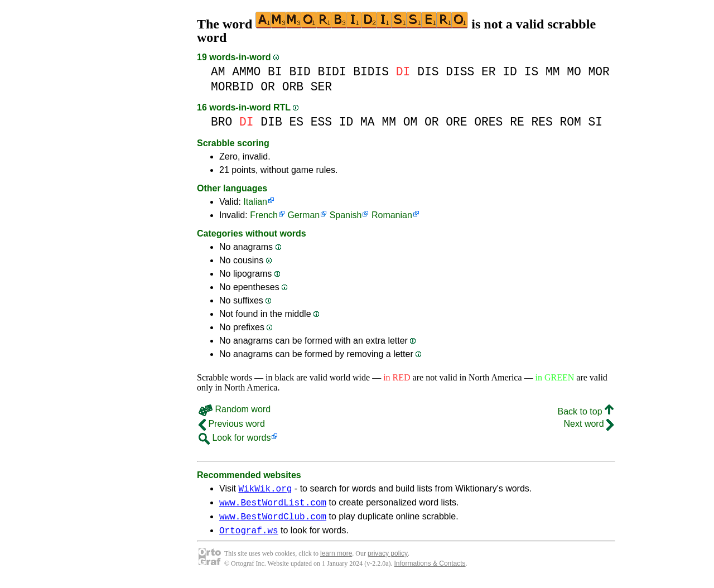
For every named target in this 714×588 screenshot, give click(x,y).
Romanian (392, 215)
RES (542, 122)
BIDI (332, 72)
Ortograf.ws (249, 537)
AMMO (246, 72)
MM (553, 72)
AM (218, 72)
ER (489, 72)
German (303, 215)
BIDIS (371, 72)
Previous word (232, 424)
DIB (271, 122)
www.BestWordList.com (273, 505)
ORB (293, 87)
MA (368, 122)
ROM (570, 122)
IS (532, 72)
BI (275, 72)
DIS (428, 72)
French (264, 215)
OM (411, 122)
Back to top (586, 411)
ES (296, 122)
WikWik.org (265, 490)
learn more (336, 560)
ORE (456, 122)
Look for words (235, 438)
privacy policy (388, 560)
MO (574, 72)
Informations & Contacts (430, 570)
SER (321, 87)
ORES (488, 122)
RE (517, 122)
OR (268, 87)
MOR (599, 72)
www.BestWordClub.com (273, 521)
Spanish (346, 215)
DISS (460, 72)
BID (300, 72)
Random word (235, 409)
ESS (321, 122)
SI (595, 122)
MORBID (232, 87)
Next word (589, 424)
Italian (255, 202)
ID (510, 72)
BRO (221, 122)
